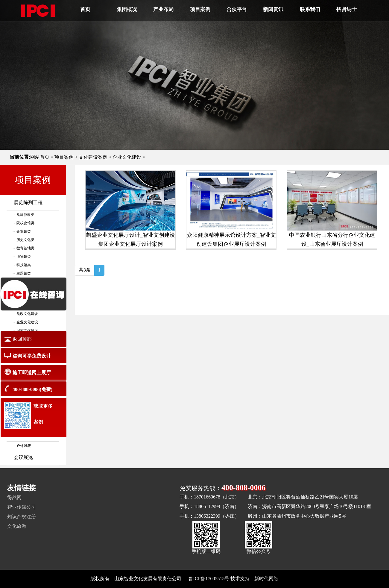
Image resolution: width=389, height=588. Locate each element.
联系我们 (310, 9)
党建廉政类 (25, 215)
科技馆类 (24, 265)
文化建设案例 (93, 157)
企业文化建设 (127, 157)
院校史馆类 (25, 223)
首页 (85, 9)
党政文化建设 (27, 314)
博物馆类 (24, 257)
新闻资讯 (273, 9)
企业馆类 (24, 231)
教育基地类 (25, 248)
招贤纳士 (347, 9)
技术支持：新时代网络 (254, 579)
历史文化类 (25, 240)
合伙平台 (237, 9)
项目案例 (200, 9)
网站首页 (40, 157)
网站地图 (289, 579)
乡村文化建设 (27, 331)
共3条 (85, 270)
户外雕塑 (24, 446)
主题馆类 (24, 273)
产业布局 (163, 9)
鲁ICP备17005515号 (209, 579)
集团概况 (127, 9)
